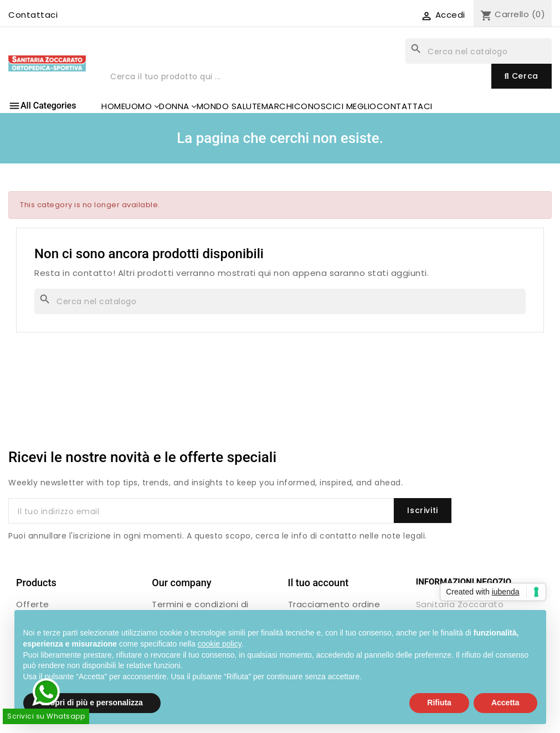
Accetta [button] (505, 703)
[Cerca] (479, 51)
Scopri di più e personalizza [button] (92, 703)
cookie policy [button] (220, 644)
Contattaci (33, 15)
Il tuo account (318, 583)
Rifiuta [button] (439, 703)
